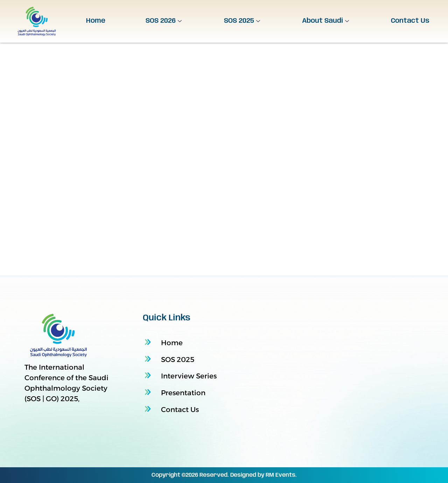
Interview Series (189, 376)
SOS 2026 (164, 21)
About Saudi (326, 21)
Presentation (183, 393)
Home (96, 21)
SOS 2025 (243, 21)
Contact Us (410, 21)
